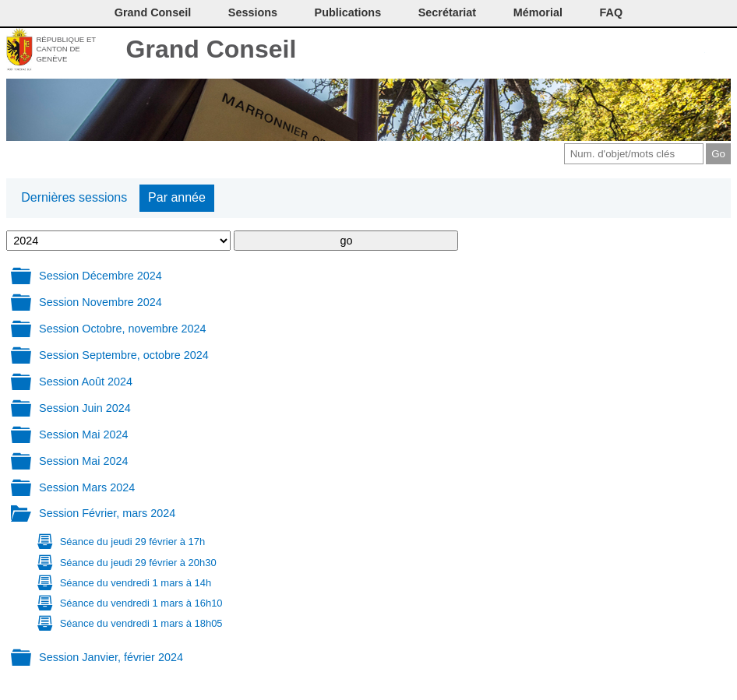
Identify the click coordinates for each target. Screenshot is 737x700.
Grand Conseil (212, 49)
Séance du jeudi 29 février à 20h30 (138, 563)
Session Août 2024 (86, 382)
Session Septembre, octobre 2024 (124, 355)
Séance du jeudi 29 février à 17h (133, 542)
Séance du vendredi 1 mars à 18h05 (141, 623)
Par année (177, 197)
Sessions (253, 12)
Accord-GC (694, 51)
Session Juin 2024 (85, 408)
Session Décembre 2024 (100, 276)
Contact (590, 51)
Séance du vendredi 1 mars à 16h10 (141, 603)
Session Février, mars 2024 (107, 513)
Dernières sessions (74, 197)
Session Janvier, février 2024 (111, 657)
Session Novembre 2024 (100, 302)
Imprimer (616, 51)
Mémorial (538, 12)
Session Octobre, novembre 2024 (122, 329)
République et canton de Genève (66, 49)
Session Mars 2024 (87, 487)
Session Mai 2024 (83, 434)
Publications (348, 12)
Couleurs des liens (668, 51)
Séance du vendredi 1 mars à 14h (136, 583)
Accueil (719, 51)
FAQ (612, 12)
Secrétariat (447, 12)
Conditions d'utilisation (642, 51)
